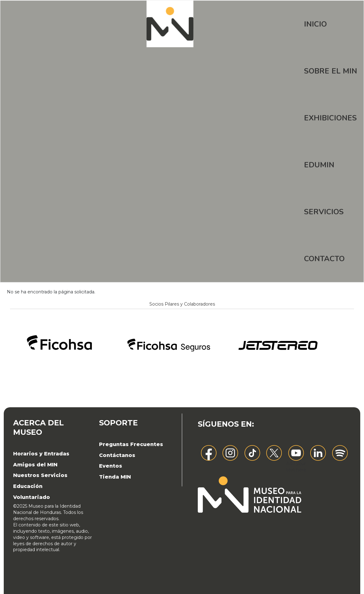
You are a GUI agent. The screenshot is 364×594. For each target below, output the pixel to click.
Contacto (324, 259)
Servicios (324, 212)
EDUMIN (319, 165)
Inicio (315, 24)
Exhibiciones (330, 118)
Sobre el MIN (331, 71)
